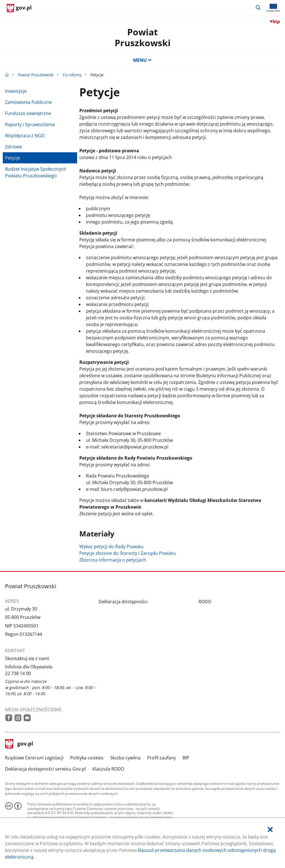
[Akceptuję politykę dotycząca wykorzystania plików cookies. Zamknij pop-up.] (270, 829)
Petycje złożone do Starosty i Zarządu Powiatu (128, 553)
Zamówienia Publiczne (28, 102)
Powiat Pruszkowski (36, 75)
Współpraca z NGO (25, 136)
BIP (186, 758)
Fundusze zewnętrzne (28, 113)
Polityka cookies (87, 758)
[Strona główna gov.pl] (19, 8)
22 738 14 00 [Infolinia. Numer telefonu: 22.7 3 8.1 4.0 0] (18, 673)
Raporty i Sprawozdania (30, 124)
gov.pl (19, 744)
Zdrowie (13, 147)
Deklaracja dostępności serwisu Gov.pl (45, 769)
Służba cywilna (125, 758)
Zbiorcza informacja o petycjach (113, 560)
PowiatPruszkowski (143, 37)
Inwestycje (16, 91)
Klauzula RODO (108, 769)
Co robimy (72, 75)
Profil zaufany (162, 758)
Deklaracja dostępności (123, 602)
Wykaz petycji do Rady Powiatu (111, 546)
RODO (205, 602)
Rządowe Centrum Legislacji (34, 758)
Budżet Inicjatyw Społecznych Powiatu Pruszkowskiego (36, 172)
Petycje (13, 158)
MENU (142, 60)
